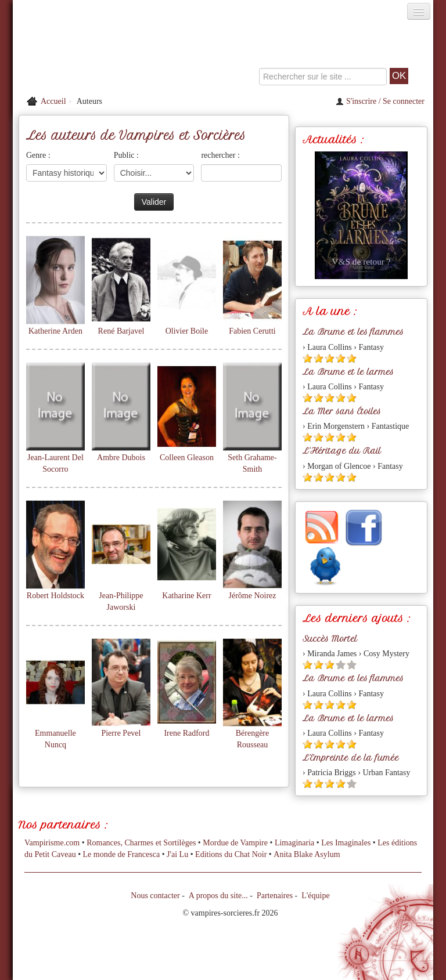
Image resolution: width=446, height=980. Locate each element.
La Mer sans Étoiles (342, 411)
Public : (126, 155)
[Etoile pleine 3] (330, 358)
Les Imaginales (346, 843)
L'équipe (315, 896)
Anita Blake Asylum (307, 854)
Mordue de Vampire (235, 843)
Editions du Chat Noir (231, 854)
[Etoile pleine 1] (307, 358)
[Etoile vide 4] (341, 665)
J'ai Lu (177, 854)
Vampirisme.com (52, 843)
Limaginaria (294, 843)
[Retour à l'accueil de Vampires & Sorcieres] (79, 55)
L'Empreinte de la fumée (351, 758)
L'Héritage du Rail (342, 451)
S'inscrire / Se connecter (380, 101)
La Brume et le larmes (348, 372)
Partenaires (275, 896)
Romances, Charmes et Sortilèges (141, 843)
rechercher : (220, 155)
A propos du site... (218, 896)
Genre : (38, 155)
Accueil (53, 101)
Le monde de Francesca (122, 854)
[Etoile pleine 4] (341, 358)
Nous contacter (155, 896)
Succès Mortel (330, 639)
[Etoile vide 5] (352, 665)
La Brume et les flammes (353, 332)
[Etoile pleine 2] (319, 358)
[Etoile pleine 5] (352, 358)
